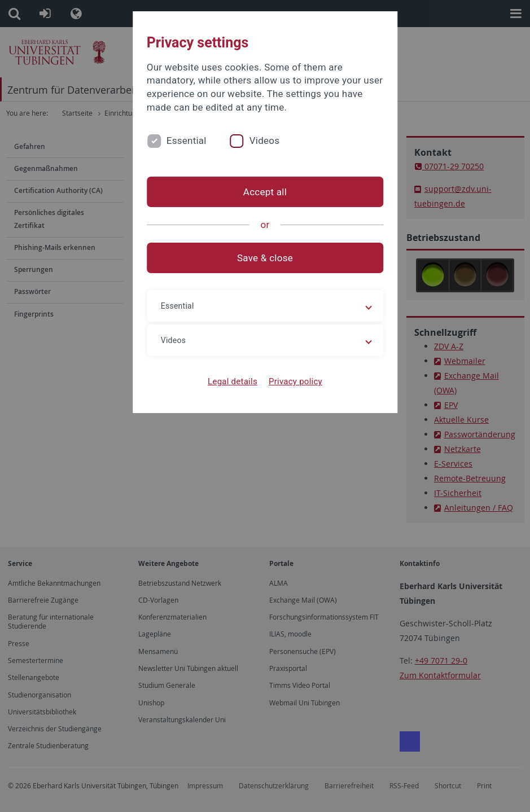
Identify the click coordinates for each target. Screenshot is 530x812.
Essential (187, 141)
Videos (265, 141)
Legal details (233, 381)
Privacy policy (295, 381)
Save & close (265, 258)
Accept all (265, 192)
